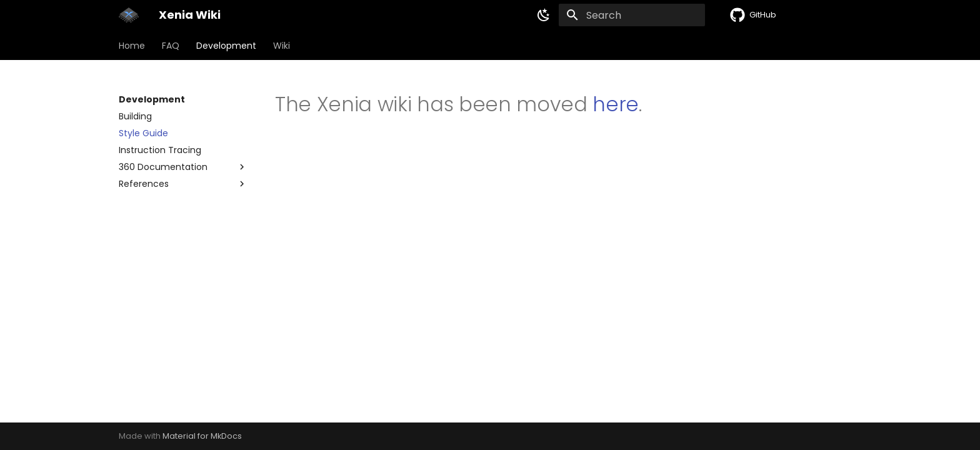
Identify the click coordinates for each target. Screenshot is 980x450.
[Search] (632, 15)
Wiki (282, 46)
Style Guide (143, 133)
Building (135, 116)
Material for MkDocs (202, 436)
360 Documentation (163, 167)
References (144, 184)
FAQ (171, 46)
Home (132, 46)
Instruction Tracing (160, 150)
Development (226, 46)
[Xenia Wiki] (129, 15)
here (616, 104)
